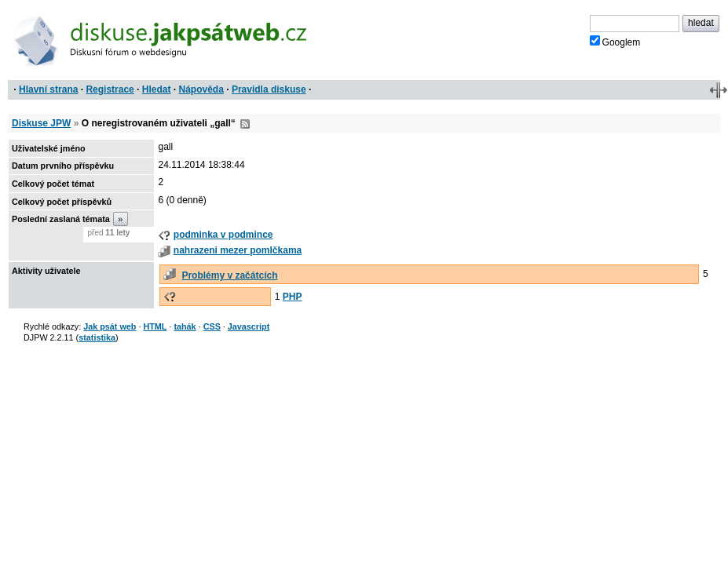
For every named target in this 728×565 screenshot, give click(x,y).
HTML (155, 326)
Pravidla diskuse (269, 89)
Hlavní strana (48, 89)
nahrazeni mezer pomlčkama (238, 250)
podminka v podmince (223, 235)
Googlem (615, 42)
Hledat (157, 89)
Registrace (110, 89)
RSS (245, 124)
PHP (293, 297)
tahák (185, 326)
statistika (97, 337)
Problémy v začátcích (229, 275)
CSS (212, 326)
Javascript (249, 326)
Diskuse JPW (41, 123)
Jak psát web (110, 326)
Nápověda (201, 89)
